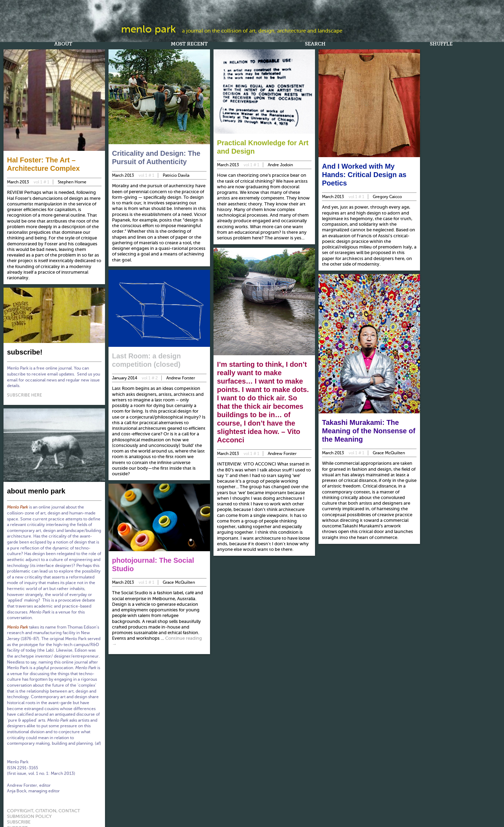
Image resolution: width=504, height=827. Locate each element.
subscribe (19, 821)
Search (315, 44)
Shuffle (441, 44)
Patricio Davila (176, 175)
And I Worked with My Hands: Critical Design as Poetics (364, 175)
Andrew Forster (181, 378)
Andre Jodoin (280, 165)
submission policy (29, 815)
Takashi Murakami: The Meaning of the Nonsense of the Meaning (369, 431)
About (63, 44)
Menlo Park (148, 29)
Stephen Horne (72, 182)
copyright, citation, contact (44, 810)
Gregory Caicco (387, 197)
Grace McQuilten (178, 581)
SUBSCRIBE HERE (25, 394)
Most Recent (189, 44)
